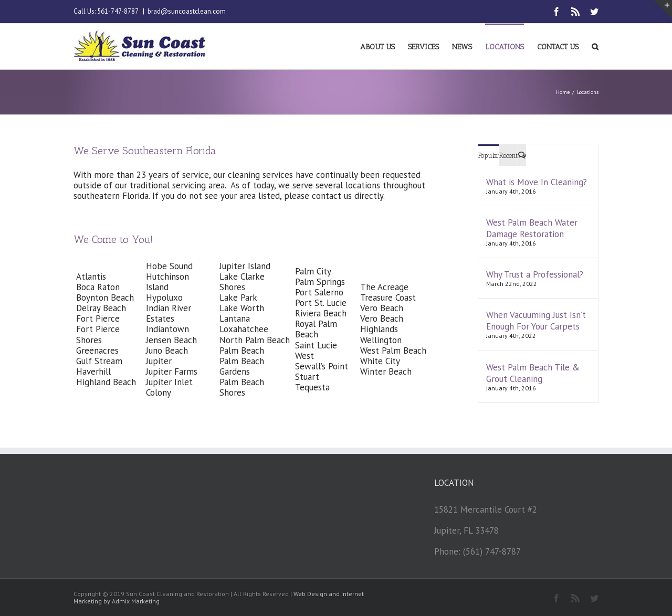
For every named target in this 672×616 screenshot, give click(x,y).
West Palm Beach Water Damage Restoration (532, 228)
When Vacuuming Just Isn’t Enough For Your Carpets (536, 321)
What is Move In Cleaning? (537, 182)
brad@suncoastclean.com (187, 11)
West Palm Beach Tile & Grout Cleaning (533, 373)
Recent (508, 156)
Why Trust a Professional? (535, 274)
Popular (489, 156)
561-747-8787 (118, 11)
